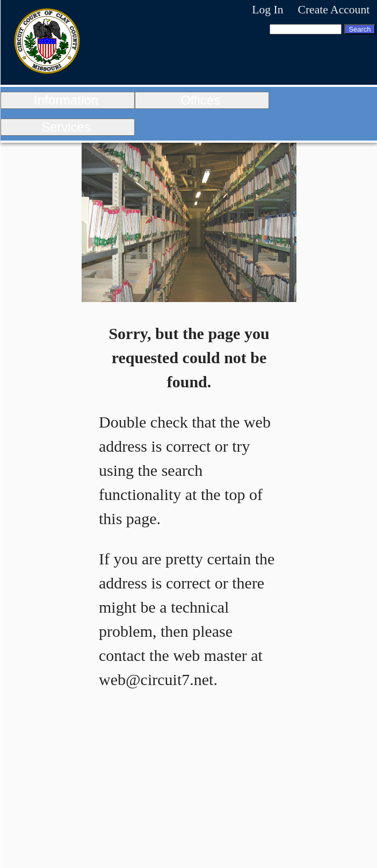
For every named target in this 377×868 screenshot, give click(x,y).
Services (66, 127)
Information (66, 100)
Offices (200, 100)
